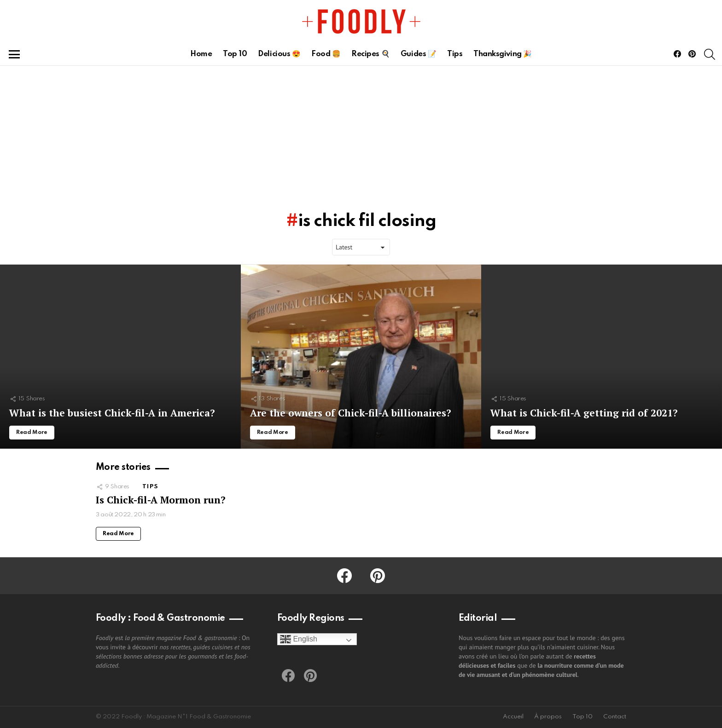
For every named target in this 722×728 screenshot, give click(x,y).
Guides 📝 (418, 54)
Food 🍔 (326, 54)
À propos (548, 717)
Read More (118, 534)
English (299, 639)
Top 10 (235, 54)
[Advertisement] (361, 135)
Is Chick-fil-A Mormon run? (161, 500)
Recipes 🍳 (370, 54)
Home (201, 54)
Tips (455, 54)
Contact (615, 717)
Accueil (513, 717)
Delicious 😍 (279, 54)
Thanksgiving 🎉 (503, 54)
